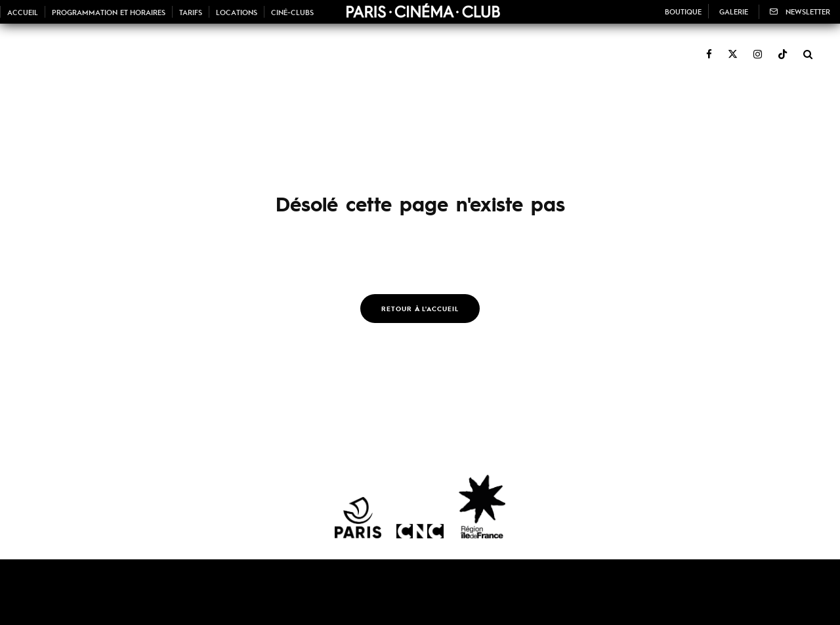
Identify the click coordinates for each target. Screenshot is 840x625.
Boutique (683, 11)
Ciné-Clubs (292, 12)
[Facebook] (709, 47)
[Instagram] (758, 47)
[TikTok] (783, 47)
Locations (237, 12)
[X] (733, 47)
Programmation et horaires (109, 12)
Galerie (734, 11)
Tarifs (191, 12)
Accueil (23, 12)
